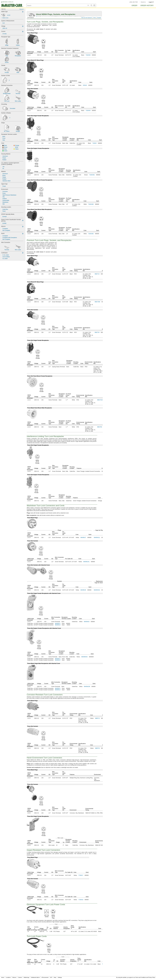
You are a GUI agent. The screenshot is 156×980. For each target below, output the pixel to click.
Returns (14, 977)
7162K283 (91, 204)
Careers (20, 977)
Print (95, 18)
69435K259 (87, 687)
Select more (5, 18)
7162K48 (88, 55)
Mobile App (26, 977)
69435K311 (97, 538)
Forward (99, 18)
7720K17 (81, 875)
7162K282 (91, 234)
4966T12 (97, 718)
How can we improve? (87, 18)
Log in (151, 2)
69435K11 (58, 624)
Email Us (143, 2)
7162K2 (94, 143)
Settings (60, 977)
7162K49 (88, 111)
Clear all (21, 9)
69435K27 (83, 538)
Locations (8, 977)
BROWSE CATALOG (8, 2)
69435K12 (58, 625)
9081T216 (100, 400)
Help (55, 977)
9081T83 (100, 427)
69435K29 (87, 622)
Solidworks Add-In (35, 977)
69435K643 (84, 657)
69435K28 (83, 590)
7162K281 (92, 175)
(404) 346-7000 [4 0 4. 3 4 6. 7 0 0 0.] (134, 2)
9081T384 (97, 302)
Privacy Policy (152, 977)
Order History (147, 6)
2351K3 (85, 85)
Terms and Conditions (141, 977)
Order (134, 6)
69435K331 (97, 590)
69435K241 (86, 562)
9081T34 (97, 332)
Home (3, 977)
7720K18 (81, 900)
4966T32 (97, 748)
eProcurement (45, 977)
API (51, 977)
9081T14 (97, 274)
